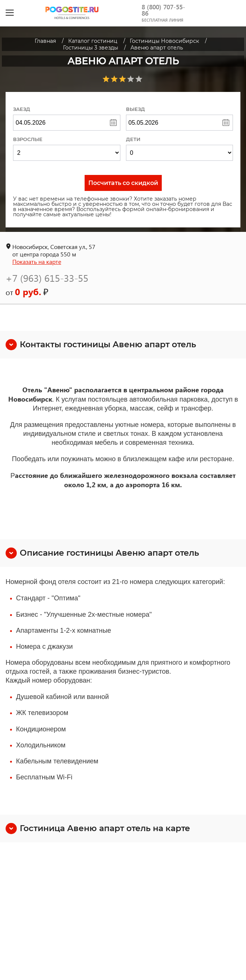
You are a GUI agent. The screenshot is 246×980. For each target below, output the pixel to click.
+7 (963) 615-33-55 (47, 278)
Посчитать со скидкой (123, 183)
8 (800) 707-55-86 (163, 10)
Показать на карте (37, 261)
